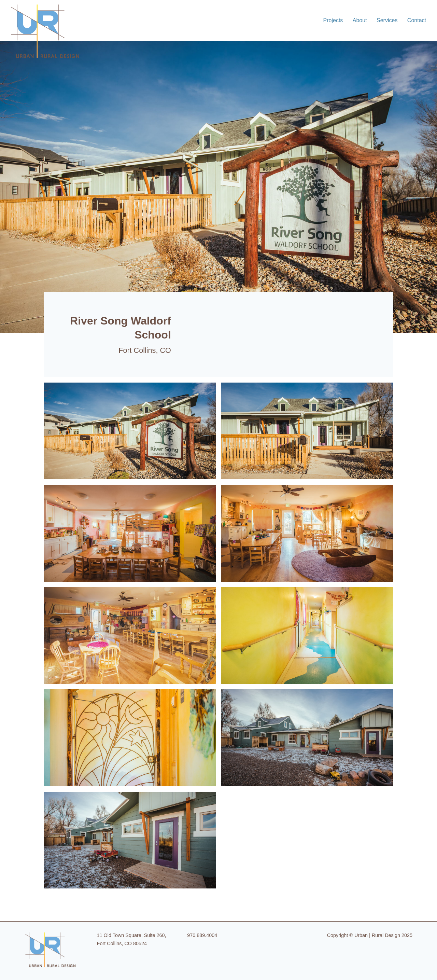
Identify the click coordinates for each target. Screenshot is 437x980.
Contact (417, 20)
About (360, 20)
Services (387, 20)
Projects (333, 20)
